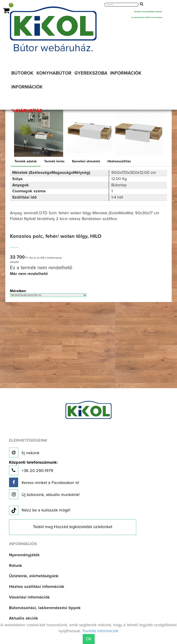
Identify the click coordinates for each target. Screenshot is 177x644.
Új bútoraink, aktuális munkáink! (44, 494)
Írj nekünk (24, 453)
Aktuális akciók (24, 618)
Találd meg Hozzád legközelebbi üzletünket (73, 527)
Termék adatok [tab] (26, 161)
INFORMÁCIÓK (126, 73)
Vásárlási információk (29, 597)
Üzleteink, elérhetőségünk (34, 576)
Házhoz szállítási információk (37, 587)
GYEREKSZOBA (91, 73)
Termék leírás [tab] (54, 161)
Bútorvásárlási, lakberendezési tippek (45, 608)
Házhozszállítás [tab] (119, 161)
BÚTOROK (22, 73)
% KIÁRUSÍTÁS (27, 111)
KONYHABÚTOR (54, 73)
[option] (39, 132)
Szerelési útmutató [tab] (86, 161)
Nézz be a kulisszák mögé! (40, 511)
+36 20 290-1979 (33, 468)
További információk (100, 631)
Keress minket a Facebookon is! (44, 482)
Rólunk (16, 566)
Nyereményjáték (24, 555)
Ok (89, 639)
